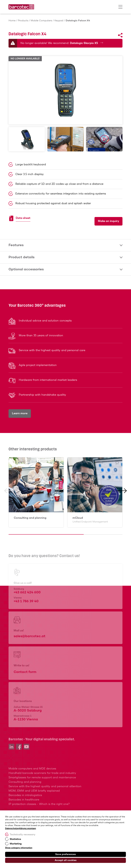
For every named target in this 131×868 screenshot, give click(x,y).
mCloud (90, 520)
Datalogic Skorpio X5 (86, 43)
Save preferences (65, 854)
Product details (65, 257)
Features (65, 245)
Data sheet (23, 219)
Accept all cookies (66, 860)
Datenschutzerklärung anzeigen (21, 828)
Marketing (16, 844)
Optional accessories (65, 269)
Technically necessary (23, 835)
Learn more (20, 413)
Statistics (15, 839)
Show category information (19, 848)
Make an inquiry (108, 221)
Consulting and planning (30, 518)
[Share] (120, 35)
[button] (9, 512)
